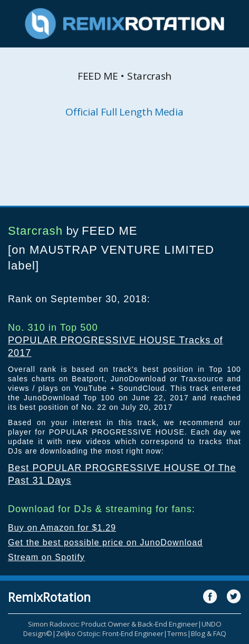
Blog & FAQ (209, 633)
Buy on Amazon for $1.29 (62, 528)
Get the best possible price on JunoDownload (105, 542)
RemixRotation (49, 597)
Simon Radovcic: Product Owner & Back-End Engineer (113, 624)
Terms (177, 633)
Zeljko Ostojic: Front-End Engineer (110, 633)
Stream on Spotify (46, 557)
